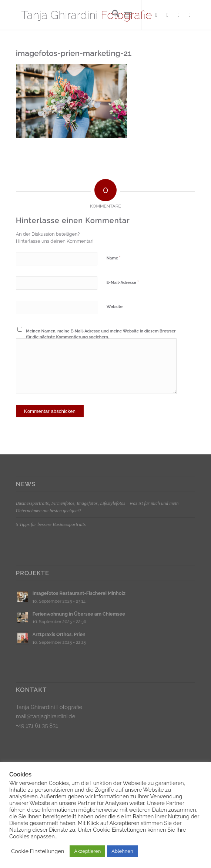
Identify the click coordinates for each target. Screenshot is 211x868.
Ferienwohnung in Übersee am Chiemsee (79, 614)
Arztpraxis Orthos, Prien (59, 634)
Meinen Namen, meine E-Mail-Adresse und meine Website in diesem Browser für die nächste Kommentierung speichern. (101, 334)
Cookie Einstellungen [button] (38, 851)
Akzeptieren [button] (87, 851)
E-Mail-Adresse (123, 282)
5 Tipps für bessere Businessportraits (51, 524)
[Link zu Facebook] (156, 15)
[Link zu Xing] (178, 15)
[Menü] (128, 15)
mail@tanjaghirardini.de (46, 716)
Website (115, 307)
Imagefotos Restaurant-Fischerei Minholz (79, 593)
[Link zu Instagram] (167, 15)
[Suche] (112, 15)
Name (114, 258)
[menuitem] (112, 15)
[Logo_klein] (88, 15)
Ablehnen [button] (122, 851)
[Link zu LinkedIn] (190, 15)
